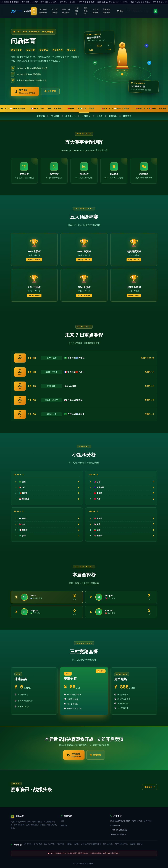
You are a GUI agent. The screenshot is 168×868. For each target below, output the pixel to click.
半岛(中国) (60, 844)
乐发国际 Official (136, 844)
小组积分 (86, 116)
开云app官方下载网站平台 (91, 844)
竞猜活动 (113, 116)
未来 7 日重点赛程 (66, 11)
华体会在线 (38, 844)
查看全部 (150, 787)
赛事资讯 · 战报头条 (107, 11)
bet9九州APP (49, 844)
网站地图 (64, 825)
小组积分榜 (77, 11)
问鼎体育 (83, 863)
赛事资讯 (127, 116)
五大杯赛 (55, 116)
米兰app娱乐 (108, 844)
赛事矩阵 (41, 116)
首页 (34, 11)
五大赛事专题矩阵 (43, 11)
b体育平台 (27, 844)
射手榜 (100, 116)
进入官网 (50, 91)
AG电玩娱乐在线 (121, 844)
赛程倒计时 (71, 116)
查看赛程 (96, 755)
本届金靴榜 (86, 11)
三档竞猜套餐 (95, 11)
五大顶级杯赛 (55, 11)
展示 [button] (120, 11)
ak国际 (69, 844)
